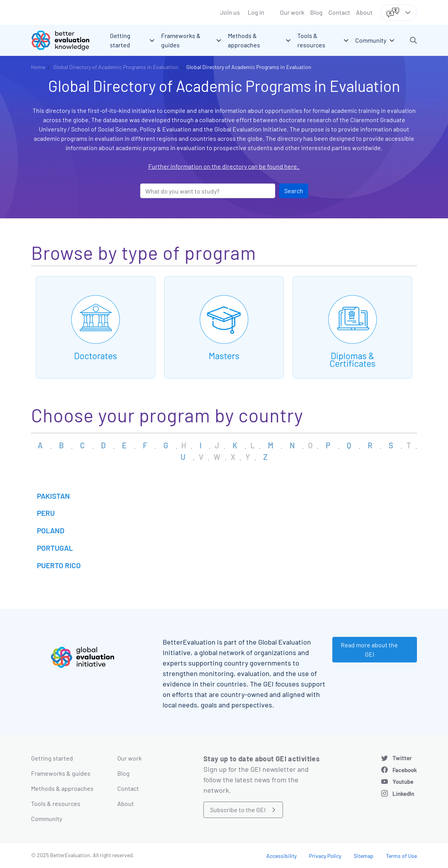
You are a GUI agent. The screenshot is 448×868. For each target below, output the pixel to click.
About (364, 12)
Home (38, 67)
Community (47, 819)
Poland (51, 530)
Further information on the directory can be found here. (224, 166)
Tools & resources (56, 803)
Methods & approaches (62, 788)
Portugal (55, 548)
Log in (256, 12)
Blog (316, 12)
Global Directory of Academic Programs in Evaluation (249, 67)
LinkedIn (403, 794)
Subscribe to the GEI (238, 810)
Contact (339, 12)
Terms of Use (401, 856)
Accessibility (281, 856)
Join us (230, 12)
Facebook (405, 770)
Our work (292, 12)
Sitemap (364, 856)
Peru (46, 513)
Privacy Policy (325, 856)
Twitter (402, 758)
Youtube (403, 782)
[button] (413, 40)
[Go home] (66, 40)
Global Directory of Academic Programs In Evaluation (116, 67)
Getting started (52, 758)
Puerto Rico (59, 565)
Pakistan (53, 496)
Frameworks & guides (61, 773)
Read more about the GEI (369, 649)
